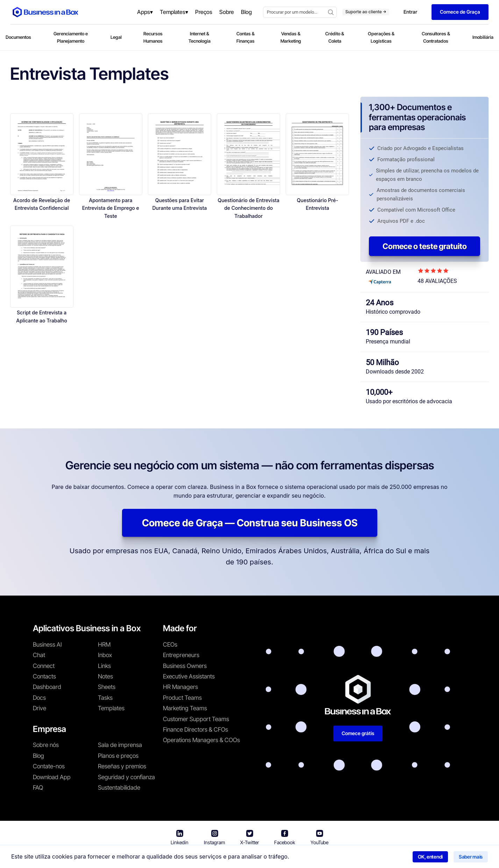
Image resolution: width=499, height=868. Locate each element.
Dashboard (47, 687)
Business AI (47, 645)
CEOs (170, 645)
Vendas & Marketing (291, 37)
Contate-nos (49, 766)
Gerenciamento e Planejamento (71, 37)
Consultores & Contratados (436, 37)
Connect (44, 666)
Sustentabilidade (119, 788)
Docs (39, 698)
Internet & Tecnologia (199, 37)
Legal (116, 37)
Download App (52, 777)
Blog (38, 756)
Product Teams (182, 698)
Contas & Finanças (245, 37)
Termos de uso (223, 858)
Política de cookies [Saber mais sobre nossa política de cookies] (338, 858)
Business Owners (185, 666)
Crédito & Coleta (335, 37)
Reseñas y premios (122, 766)
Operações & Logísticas (381, 37)
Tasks (105, 698)
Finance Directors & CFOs (195, 730)
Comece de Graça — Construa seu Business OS (250, 523)
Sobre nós (46, 745)
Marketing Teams (185, 708)
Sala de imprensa (120, 745)
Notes (105, 676)
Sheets (107, 687)
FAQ (38, 788)
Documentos (18, 37)
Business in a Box (179, 858)
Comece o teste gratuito (425, 246)
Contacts (44, 676)
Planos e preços (118, 756)
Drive (40, 708)
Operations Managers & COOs (201, 740)
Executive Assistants (189, 676)
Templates (111, 708)
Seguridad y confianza (126, 777)
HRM (104, 645)
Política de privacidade (278, 858)
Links (104, 666)
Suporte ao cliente (366, 12)
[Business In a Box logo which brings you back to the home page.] (45, 12)
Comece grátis (358, 733)
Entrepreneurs (181, 655)
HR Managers (180, 687)
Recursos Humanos (153, 37)
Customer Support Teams (196, 719)
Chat (39, 655)
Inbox (105, 655)
